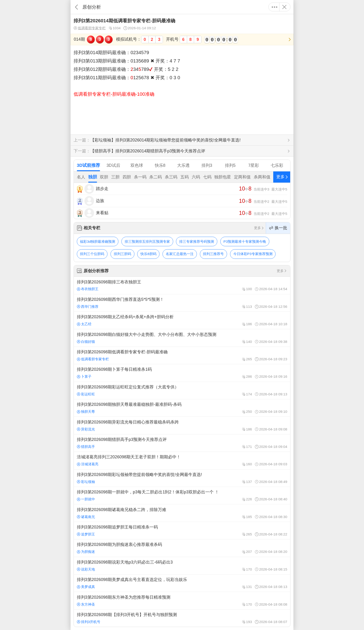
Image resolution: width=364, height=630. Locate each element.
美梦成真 (86, 587)
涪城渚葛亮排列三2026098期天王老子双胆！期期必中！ (182, 460)
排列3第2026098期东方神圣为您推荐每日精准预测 (182, 600)
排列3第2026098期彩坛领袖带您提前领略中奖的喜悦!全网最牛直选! (182, 478)
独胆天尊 (86, 412)
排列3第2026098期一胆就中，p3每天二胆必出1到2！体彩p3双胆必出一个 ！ (182, 495)
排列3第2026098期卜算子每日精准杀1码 (182, 373)
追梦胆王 (86, 534)
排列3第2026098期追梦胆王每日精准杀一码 (182, 531)
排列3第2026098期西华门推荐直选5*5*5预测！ (182, 303)
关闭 (284, 7)
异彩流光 (86, 429)
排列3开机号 (89, 622)
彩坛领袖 (86, 482)
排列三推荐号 (213, 254)
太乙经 (84, 324)
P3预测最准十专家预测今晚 (245, 241)
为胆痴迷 (86, 552)
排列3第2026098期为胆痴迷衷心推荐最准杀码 (182, 548)
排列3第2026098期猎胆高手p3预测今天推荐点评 (182, 443)
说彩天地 (86, 569)
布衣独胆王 (88, 289)
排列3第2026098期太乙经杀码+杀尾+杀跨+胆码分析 (182, 320)
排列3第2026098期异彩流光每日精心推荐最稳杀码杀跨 (182, 425)
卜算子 (84, 376)
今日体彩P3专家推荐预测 (253, 254)
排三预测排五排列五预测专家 (147, 241)
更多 (275, 7)
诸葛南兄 (86, 517)
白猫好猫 (86, 342)
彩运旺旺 (86, 394)
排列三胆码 (122, 254)
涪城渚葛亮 (88, 464)
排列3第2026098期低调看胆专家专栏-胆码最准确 (182, 355)
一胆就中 (86, 499)
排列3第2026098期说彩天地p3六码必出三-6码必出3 (182, 566)
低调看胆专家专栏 (90, 28)
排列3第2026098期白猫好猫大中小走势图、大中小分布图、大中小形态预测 (182, 338)
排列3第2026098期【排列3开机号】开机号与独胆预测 (182, 618)
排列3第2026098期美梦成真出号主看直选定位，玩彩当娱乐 (182, 583)
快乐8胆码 (148, 254)
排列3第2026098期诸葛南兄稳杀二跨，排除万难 (182, 513)
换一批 (278, 228)
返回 (76, 7)
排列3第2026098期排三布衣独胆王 (182, 285)
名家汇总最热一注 (180, 254)
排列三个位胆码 (92, 254)
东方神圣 (86, 604)
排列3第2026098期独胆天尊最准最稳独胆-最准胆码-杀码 (182, 408)
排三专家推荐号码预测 (197, 241)
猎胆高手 (86, 447)
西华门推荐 (88, 307)
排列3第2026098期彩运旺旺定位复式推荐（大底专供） (182, 390)
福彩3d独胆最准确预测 (97, 241)
